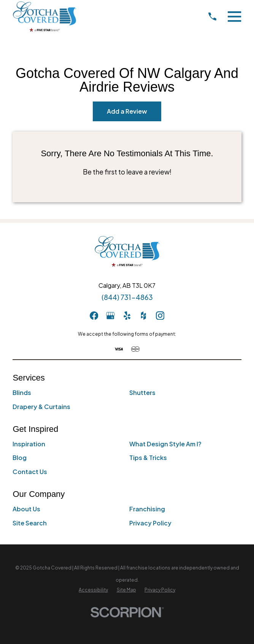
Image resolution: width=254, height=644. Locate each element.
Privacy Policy (150, 523)
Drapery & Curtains (41, 407)
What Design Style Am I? (165, 444)
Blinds (22, 393)
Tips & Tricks (148, 458)
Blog (20, 458)
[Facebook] (94, 316)
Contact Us (30, 472)
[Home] (44, 17)
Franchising (147, 509)
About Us (26, 509)
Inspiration (29, 444)
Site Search (30, 523)
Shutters (142, 393)
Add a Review (127, 111)
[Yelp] (127, 316)
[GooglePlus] (110, 316)
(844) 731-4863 (127, 297)
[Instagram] (160, 316)
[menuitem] (93, 590)
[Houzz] (143, 316)
